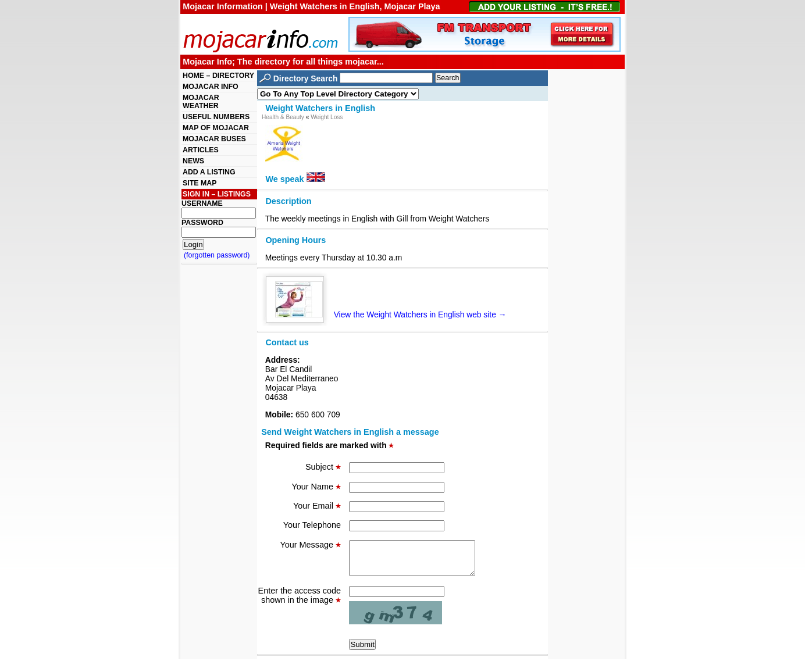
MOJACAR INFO (211, 87)
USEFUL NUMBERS (216, 117)
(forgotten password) (217, 255)
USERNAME (202, 203)
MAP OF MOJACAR (216, 128)
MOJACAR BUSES (214, 139)
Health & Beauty (283, 117)
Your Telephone (312, 525)
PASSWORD (202, 223)
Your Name (316, 487)
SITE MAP (200, 183)
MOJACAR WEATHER (201, 102)
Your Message (311, 545)
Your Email (317, 506)
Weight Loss (327, 117)
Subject (323, 467)
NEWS (193, 161)
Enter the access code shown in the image (300, 602)
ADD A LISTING (209, 172)
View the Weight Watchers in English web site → (391, 314)
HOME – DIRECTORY (218, 76)
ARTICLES (201, 150)
